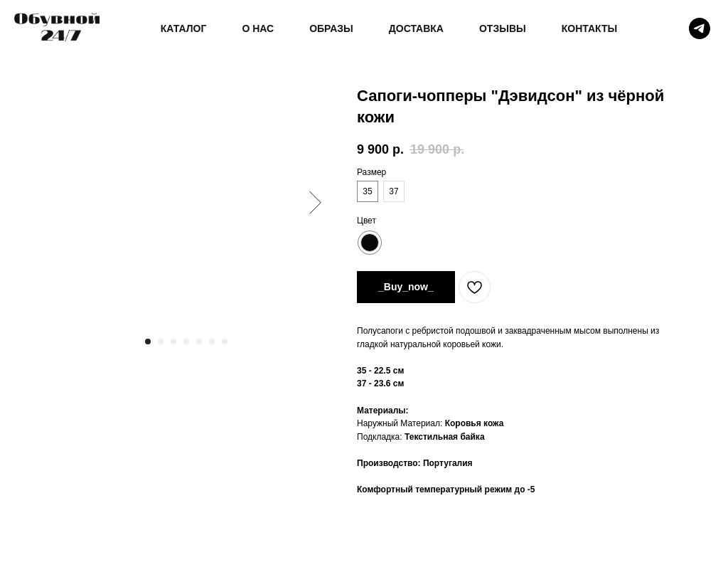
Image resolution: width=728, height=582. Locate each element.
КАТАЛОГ (184, 28)
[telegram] (700, 28)
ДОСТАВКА (416, 28)
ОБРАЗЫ (331, 28)
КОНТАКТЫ (589, 28)
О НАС (258, 28)
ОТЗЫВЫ (503, 28)
